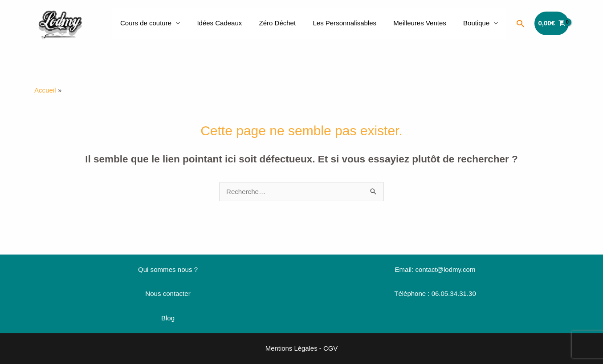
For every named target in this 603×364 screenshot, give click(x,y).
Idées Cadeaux (236, 23)
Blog (168, 317)
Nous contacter (168, 293)
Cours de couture (166, 23)
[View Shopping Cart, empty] (552, 23)
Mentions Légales (291, 348)
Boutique (478, 23)
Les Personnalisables (354, 23)
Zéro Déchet (291, 23)
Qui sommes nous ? (168, 269)
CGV (331, 348)
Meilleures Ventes (425, 23)
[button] (520, 23)
